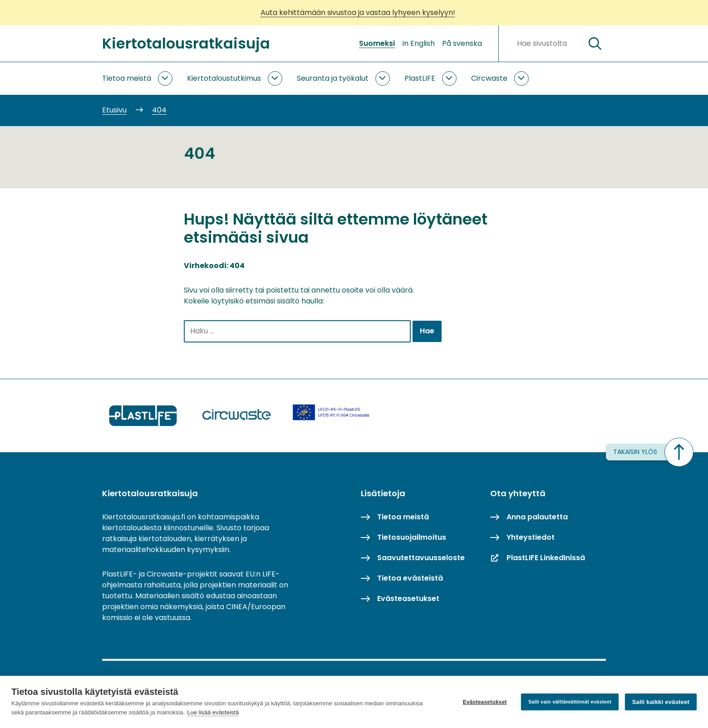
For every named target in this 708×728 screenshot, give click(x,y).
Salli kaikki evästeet (661, 702)
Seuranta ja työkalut (333, 78)
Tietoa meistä (127, 78)
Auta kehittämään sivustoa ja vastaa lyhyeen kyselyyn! (358, 12)
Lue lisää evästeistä (213, 712)
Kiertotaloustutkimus (224, 78)
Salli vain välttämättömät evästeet (570, 702)
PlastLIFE (420, 78)
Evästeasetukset (484, 702)
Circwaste (489, 78)
